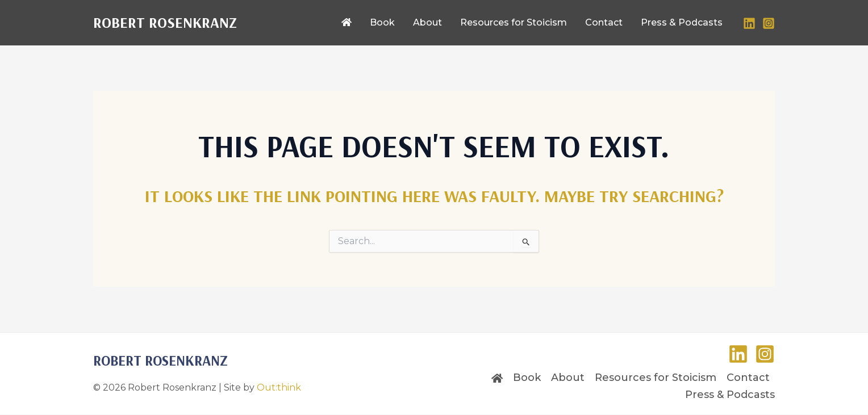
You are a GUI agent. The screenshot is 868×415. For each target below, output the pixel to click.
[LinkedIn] (749, 23)
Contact (748, 378)
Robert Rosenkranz (165, 22)
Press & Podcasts (730, 395)
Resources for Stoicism (656, 378)
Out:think (279, 387)
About (568, 378)
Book (527, 378)
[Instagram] (769, 23)
